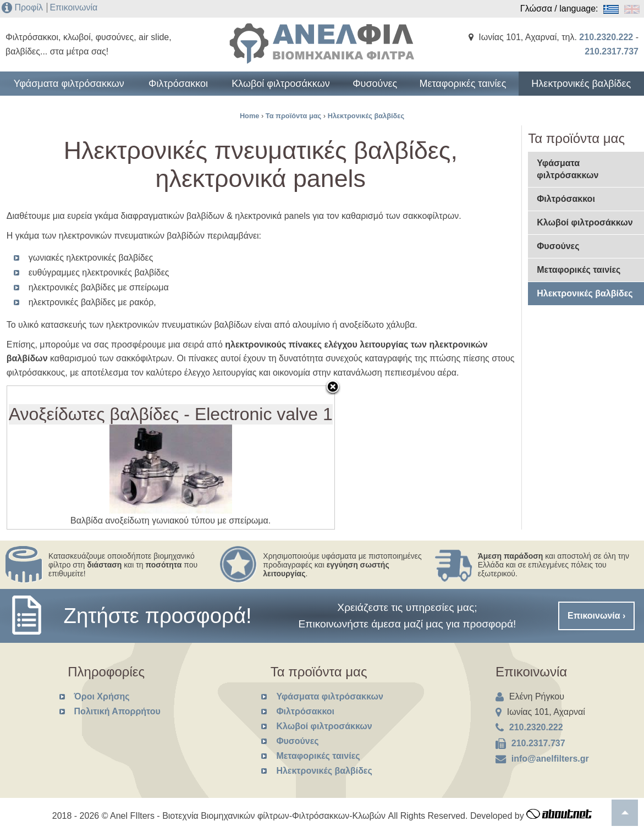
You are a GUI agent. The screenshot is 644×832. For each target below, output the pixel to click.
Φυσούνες (373, 89)
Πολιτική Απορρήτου (117, 711)
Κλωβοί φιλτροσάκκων (275, 89)
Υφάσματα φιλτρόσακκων (58, 89)
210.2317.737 (612, 51)
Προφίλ (28, 7)
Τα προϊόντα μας (293, 116)
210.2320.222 (606, 37)
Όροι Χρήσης (102, 696)
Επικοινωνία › (596, 616)
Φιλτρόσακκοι (166, 89)
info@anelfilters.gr (550, 759)
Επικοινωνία (73, 7)
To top (625, 813)
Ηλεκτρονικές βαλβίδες (587, 89)
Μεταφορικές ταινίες (471, 89)
